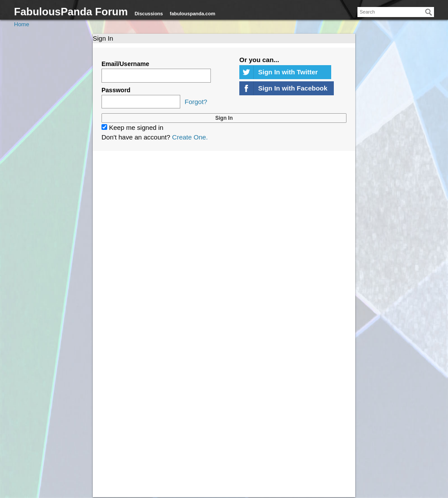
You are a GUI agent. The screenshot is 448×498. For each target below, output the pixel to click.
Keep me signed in (132, 127)
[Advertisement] (224, 261)
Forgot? (196, 102)
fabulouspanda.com (192, 14)
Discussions (149, 14)
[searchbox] (396, 12)
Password (116, 90)
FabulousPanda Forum (71, 12)
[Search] (429, 12)
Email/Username (125, 64)
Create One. (190, 137)
